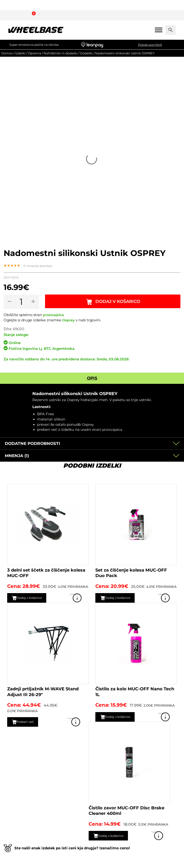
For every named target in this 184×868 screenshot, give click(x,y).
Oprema (35, 53)
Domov (7, 53)
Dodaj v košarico (119, 302)
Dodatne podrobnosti (32, 443)
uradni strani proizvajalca (103, 430)
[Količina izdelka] (22, 302)
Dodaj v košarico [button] (34, 598)
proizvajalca (54, 315)
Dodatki (86, 53)
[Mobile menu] (159, 30)
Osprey (69, 320)
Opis (92, 378)
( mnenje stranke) (38, 266)
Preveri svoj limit (150, 45)
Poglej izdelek (82, 598)
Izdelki (20, 53)
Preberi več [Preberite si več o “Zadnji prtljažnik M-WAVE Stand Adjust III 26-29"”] (28, 722)
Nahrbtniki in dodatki (61, 53)
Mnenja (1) (17, 456)
